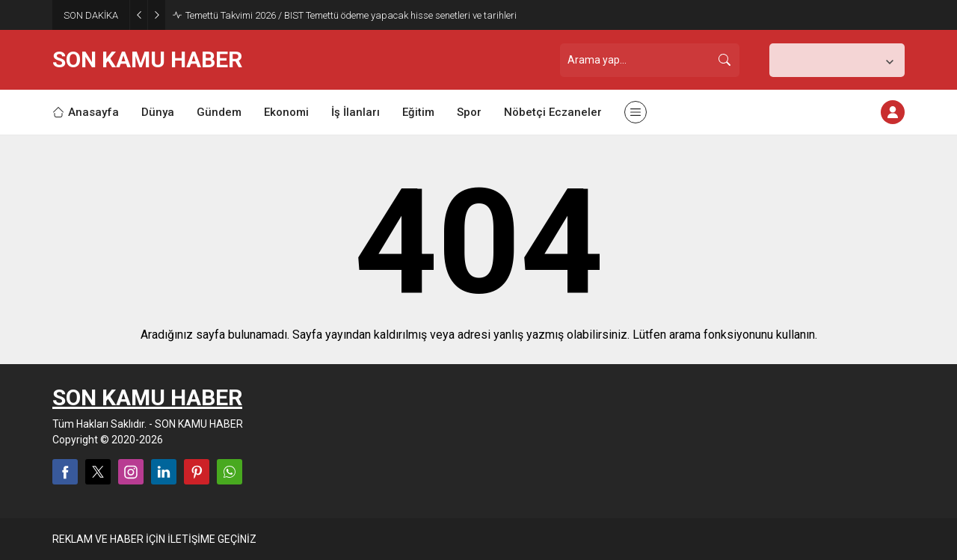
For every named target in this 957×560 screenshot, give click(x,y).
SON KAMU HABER (147, 60)
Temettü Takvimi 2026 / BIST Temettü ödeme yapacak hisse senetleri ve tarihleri (351, 15)
